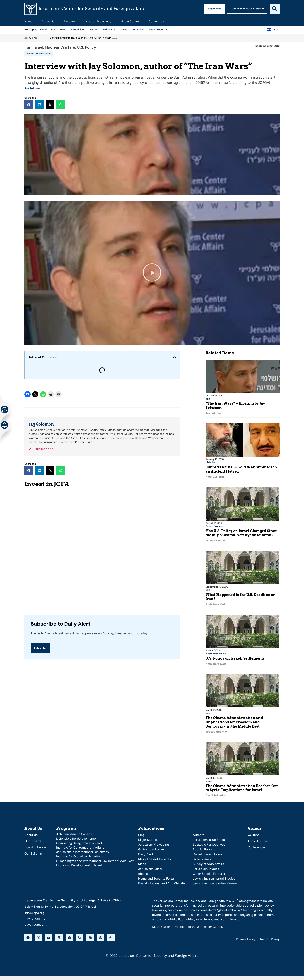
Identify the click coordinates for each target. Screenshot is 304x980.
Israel (38, 47)
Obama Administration (39, 54)
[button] (29, 105)
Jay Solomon (33, 88)
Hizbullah (211, 462)
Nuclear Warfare (60, 47)
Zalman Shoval (215, 540)
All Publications (41, 449)
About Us (48, 22)
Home (28, 22)
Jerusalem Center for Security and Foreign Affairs (92, 9)
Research (70, 22)
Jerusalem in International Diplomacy (83, 851)
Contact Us (156, 22)
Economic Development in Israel (79, 864)
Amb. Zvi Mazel (215, 477)
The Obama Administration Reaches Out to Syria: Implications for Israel (242, 787)
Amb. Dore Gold (216, 604)
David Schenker (216, 794)
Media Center (130, 22)
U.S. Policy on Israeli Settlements (235, 658)
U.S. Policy (87, 47)
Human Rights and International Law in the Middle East (95, 860)
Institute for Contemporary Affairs (80, 846)
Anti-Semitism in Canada (74, 833)
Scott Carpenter (216, 731)
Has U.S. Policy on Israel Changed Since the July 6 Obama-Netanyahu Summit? (241, 533)
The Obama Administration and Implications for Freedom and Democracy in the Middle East (234, 721)
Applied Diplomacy (98, 22)
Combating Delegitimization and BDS (82, 842)
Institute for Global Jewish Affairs (80, 855)
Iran (28, 47)
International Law (216, 653)
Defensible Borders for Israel (76, 837)
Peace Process (215, 526)
